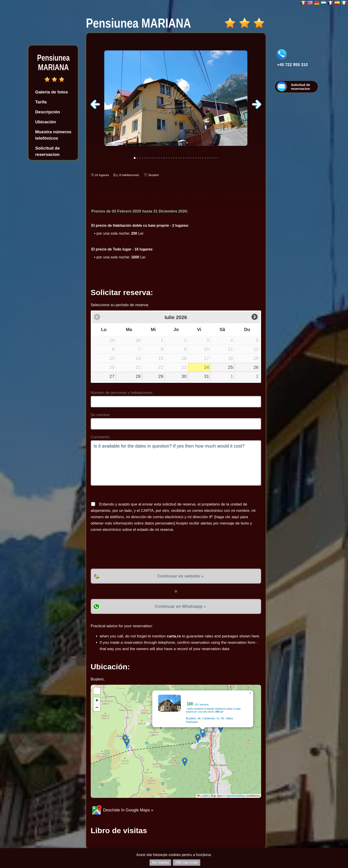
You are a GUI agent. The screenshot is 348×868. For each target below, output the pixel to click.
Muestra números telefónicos (53, 135)
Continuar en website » (180, 576)
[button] (203, 733)
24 (207, 367)
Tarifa (41, 102)
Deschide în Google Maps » (122, 810)
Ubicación (46, 122)
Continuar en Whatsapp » (180, 606)
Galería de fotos (52, 92)
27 (112, 376)
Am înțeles (160, 862)
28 (138, 376)
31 (207, 376)
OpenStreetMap (235, 796)
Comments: (101, 437)
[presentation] (125, 551)
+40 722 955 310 (293, 65)
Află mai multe (187, 862)
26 (256, 367)
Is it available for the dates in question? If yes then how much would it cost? (176, 463)
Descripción (48, 112)
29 (161, 376)
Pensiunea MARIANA (53, 63)
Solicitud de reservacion (48, 151)
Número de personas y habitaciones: (122, 393)
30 (184, 376)
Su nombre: (101, 415)
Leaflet (203, 796)
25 (231, 367)
